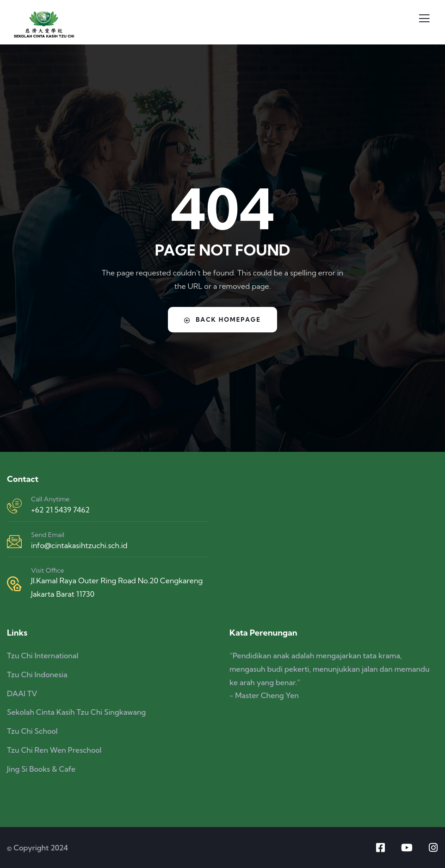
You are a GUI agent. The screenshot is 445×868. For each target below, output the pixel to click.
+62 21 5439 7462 (60, 510)
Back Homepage (223, 320)
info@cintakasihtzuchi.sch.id (79, 545)
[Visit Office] (14, 584)
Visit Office (47, 570)
